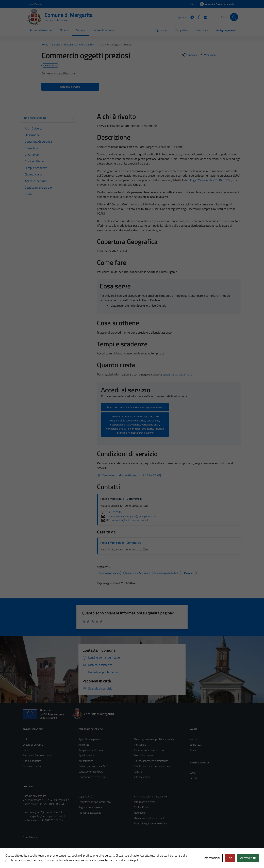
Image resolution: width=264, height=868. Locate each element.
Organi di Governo (33, 745)
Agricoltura (162, 30)
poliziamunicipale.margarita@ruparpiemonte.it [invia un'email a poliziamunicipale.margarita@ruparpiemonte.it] (129, 516)
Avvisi (193, 750)
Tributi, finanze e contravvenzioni (152, 766)
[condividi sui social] (189, 55)
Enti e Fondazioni (32, 761)
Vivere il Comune (103, 30)
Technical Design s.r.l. (46, 858)
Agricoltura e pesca (89, 739)
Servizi (80, 30)
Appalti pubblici (87, 755)
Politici (27, 750)
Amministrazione (41, 30)
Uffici (26, 739)
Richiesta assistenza (90, 813)
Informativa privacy (145, 802)
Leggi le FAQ (85, 796)
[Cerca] (234, 17)
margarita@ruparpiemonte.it (46, 812)
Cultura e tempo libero (91, 772)
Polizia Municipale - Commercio (121, 543)
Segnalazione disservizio (92, 807)
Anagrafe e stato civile (91, 750)
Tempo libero (182, 30)
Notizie (193, 739)
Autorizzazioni (86, 761)
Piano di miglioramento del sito (151, 823)
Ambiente (84, 745)
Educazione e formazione (92, 777)
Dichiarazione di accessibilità (150, 818)
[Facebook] (197, 17)
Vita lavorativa (142, 777)
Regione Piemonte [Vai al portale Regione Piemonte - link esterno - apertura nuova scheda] (35, 4)
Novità (64, 30)
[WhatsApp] (204, 17)
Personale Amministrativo (37, 755)
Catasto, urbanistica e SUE (93, 766)
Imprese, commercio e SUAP (150, 750)
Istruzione (203, 30)
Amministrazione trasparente (150, 796)
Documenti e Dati (33, 766)
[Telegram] (191, 17)
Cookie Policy (141, 807)
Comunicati (196, 745)
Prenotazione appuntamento (95, 802)
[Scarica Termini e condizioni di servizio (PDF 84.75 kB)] (129, 475)
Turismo (138, 772)
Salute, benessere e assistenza (151, 761)
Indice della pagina (49, 118)
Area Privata (30, 837)
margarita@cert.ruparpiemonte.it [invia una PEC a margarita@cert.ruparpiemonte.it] (130, 520)
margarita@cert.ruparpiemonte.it (47, 816)
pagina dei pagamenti (179, 374)
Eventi (193, 778)
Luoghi (193, 773)
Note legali (140, 813)
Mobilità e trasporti (145, 755)
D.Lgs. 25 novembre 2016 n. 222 (210, 180)
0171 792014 (111, 512)
